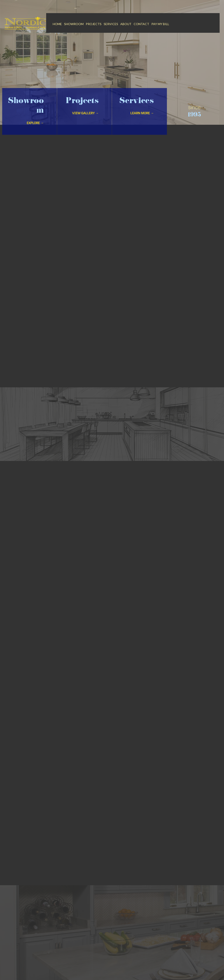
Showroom (74, 24)
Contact (141, 24)
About (126, 24)
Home (57, 24)
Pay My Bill (160, 24)
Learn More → (142, 113)
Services (111, 24)
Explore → (35, 123)
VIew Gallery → (85, 113)
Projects (94, 24)
